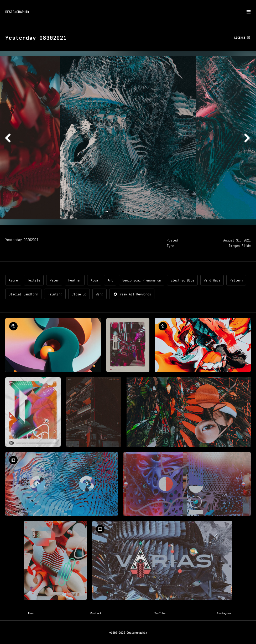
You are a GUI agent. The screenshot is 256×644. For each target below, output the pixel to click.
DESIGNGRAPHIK (17, 11)
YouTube (160, 613)
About (32, 613)
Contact (96, 613)
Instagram (224, 613)
